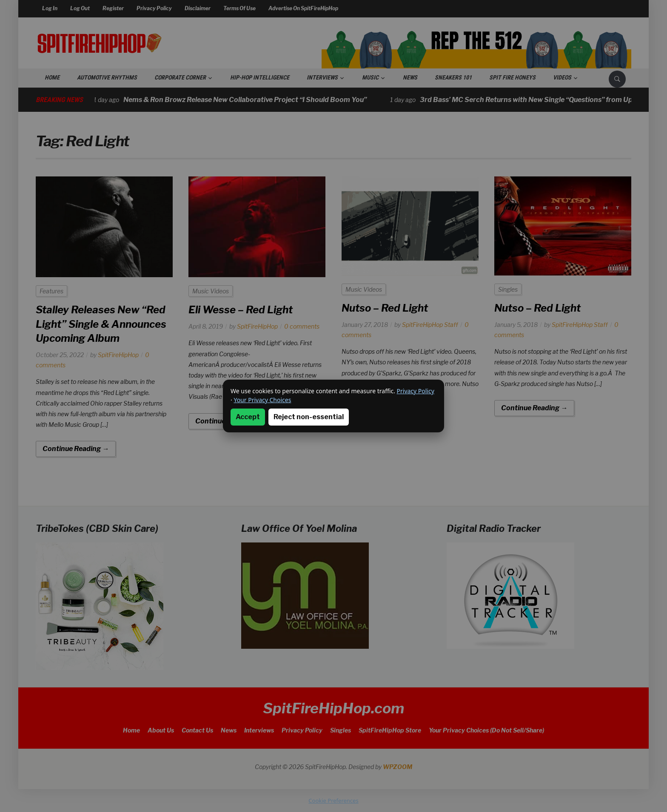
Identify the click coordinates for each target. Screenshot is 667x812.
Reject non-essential (309, 417)
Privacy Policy (416, 391)
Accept (248, 417)
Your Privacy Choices (262, 400)
